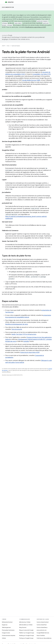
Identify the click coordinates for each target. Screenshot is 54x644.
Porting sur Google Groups (26, 638)
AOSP (3, 46)
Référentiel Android (7, 622)
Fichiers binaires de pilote (9, 635)
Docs (8, 46)
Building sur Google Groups (27, 635)
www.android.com (42, 630)
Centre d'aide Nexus (42, 627)
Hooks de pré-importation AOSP (30, 352)
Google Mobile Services (43, 633)
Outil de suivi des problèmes (44, 638)
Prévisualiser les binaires (8, 630)
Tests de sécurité (17, 329)
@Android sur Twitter (25, 622)
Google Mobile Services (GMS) (31, 80)
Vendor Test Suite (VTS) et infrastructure (24, 334)
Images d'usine (6, 633)
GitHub (4, 638)
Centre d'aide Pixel (42, 625)
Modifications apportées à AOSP (36, 27)
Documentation (8, 7)
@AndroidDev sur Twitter (26, 625)
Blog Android (23, 627)
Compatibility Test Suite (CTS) (42, 74)
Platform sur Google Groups (27, 633)
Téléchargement (6, 627)
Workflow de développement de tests (17, 324)
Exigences (5, 625)
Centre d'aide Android (43, 622)
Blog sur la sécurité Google (26, 630)
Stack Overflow (41, 635)
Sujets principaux (16, 46)
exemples (26, 341)
